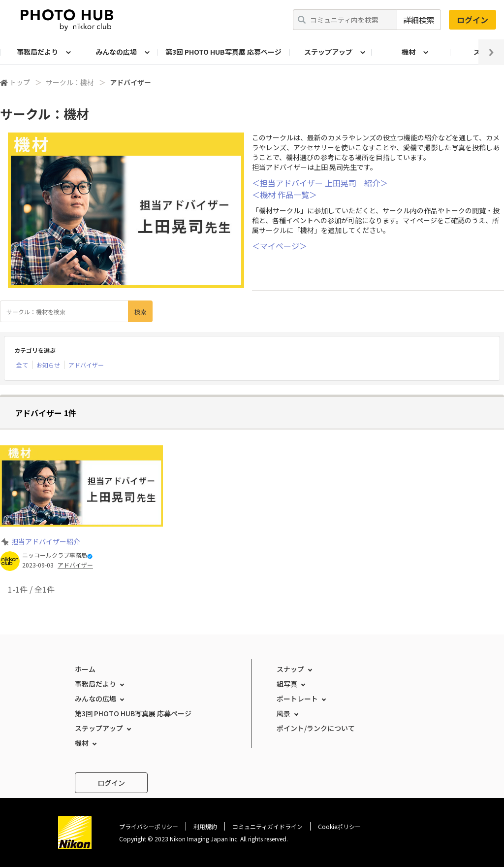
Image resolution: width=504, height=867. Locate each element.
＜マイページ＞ (280, 246)
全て (22, 365)
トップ (20, 82)
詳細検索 (419, 20)
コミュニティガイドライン (268, 826)
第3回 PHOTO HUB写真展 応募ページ (223, 52)
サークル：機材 (70, 82)
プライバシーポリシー (149, 826)
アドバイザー (86, 365)
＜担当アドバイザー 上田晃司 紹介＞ (320, 183)
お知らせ (48, 365)
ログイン (472, 20)
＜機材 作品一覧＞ (284, 195)
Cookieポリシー (339, 826)
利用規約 (205, 826)
